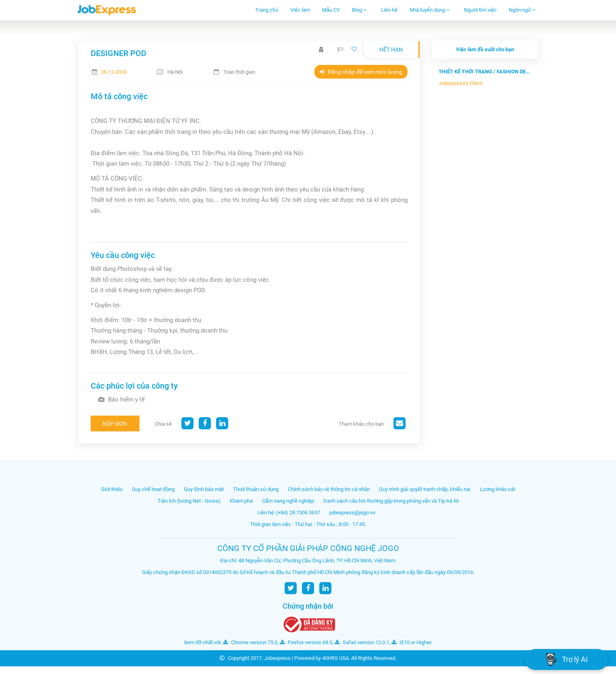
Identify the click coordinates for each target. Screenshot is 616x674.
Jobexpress (277, 658)
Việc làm (300, 10)
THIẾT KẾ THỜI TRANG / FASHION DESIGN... (485, 72)
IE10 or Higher (411, 642)
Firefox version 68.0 (306, 642)
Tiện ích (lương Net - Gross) (189, 501)
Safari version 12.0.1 (362, 642)
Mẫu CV (331, 10)
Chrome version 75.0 (250, 642)
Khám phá (241, 501)
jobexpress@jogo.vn (352, 513)
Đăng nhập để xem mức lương (361, 72)
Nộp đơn (115, 424)
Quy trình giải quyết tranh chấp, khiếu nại (425, 489)
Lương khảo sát (497, 489)
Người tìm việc (480, 10)
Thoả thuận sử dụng (256, 489)
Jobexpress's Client (461, 83)
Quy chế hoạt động (153, 489)
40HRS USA (335, 658)
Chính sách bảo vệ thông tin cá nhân (329, 489)
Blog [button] (359, 10)
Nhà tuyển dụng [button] (430, 10)
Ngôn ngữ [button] (522, 10)
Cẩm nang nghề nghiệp (288, 501)
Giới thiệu (112, 489)
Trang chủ (267, 10)
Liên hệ (389, 10)
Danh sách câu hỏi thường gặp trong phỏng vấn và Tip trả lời (391, 501)
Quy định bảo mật (204, 489)
